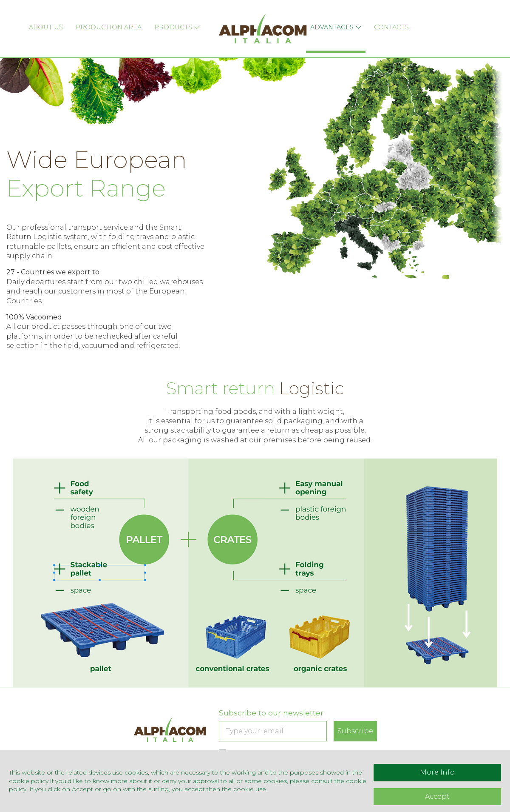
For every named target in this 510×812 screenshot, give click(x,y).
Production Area (102, 23)
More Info (437, 772)
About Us (36, 23)
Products (175, 23)
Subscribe (355, 731)
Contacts (398, 23)
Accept (437, 796)
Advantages (338, 23)
